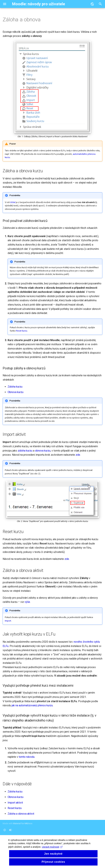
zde (78, 455)
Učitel (13, 202)
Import (8, 621)
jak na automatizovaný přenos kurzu (32, 705)
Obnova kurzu (16, 392)
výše (27, 602)
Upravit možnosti (52, 858)
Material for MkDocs (23, 823)
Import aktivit (15, 803)
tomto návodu (27, 757)
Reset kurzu (22, 331)
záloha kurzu (25, 451)
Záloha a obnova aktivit (21, 814)
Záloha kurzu (15, 387)
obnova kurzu (43, 451)
